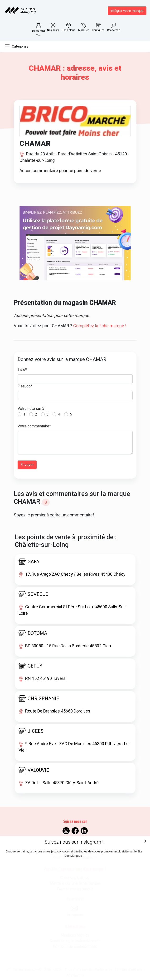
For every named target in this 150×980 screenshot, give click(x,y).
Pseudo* (25, 386)
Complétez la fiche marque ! (100, 326)
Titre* (22, 369)
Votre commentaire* (34, 426)
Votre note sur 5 (31, 408)
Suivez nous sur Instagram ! (74, 842)
